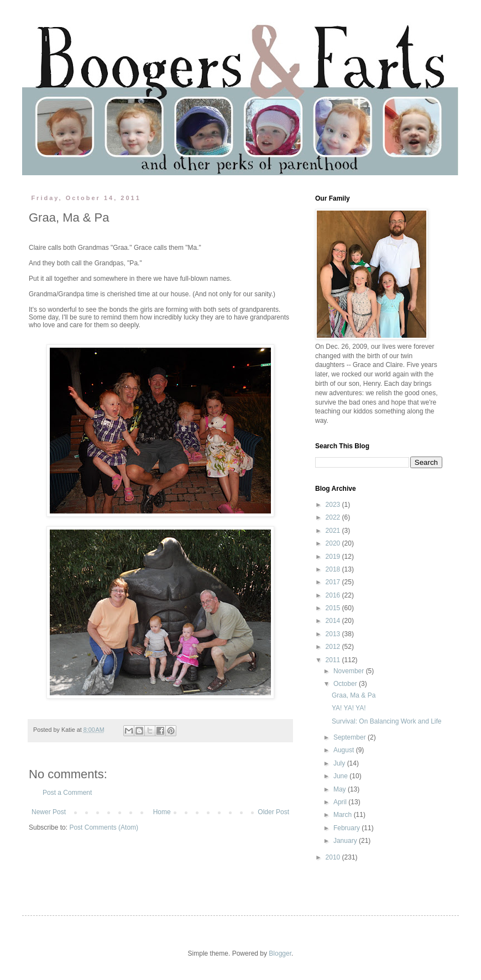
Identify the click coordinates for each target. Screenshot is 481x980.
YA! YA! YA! (349, 708)
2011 (334, 660)
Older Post (273, 812)
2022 (334, 517)
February (347, 828)
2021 (334, 531)
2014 (334, 621)
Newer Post (49, 812)
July (340, 763)
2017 (334, 582)
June (341, 776)
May (341, 789)
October (346, 684)
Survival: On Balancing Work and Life (387, 721)
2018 (334, 569)
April (341, 802)
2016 (334, 595)
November (350, 671)
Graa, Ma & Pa (354, 695)
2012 (334, 647)
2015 (334, 608)
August (345, 750)
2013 (334, 634)
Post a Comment (67, 793)
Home (162, 812)
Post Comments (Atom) (104, 827)
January (346, 841)
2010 (334, 857)
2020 (334, 543)
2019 (334, 557)
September (351, 737)
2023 (334, 505)
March (344, 815)
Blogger (280, 953)
